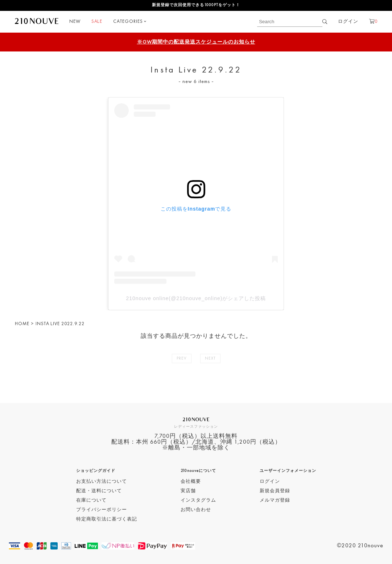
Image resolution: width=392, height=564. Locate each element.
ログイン (348, 22)
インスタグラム (198, 500)
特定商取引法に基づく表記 (107, 519)
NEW (75, 22)
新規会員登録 (275, 491)
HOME (22, 324)
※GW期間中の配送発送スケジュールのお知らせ (196, 42)
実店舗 (188, 491)
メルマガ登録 (275, 500)
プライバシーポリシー (102, 510)
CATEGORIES (128, 22)
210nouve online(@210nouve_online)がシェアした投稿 (196, 298)
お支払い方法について (102, 482)
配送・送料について (99, 491)
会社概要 (191, 482)
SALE (97, 22)
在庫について (91, 500)
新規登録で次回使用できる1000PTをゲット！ (196, 5)
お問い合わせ (196, 510)
